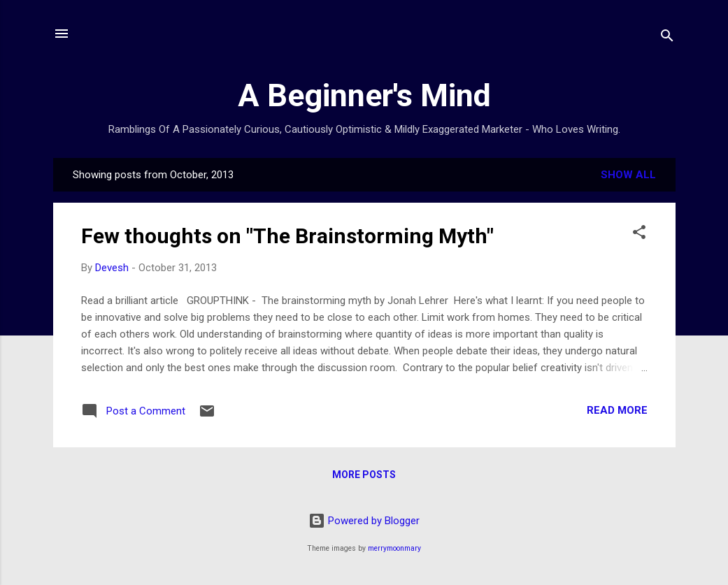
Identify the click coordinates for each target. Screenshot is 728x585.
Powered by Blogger (364, 521)
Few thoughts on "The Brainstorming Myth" (287, 236)
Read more (617, 410)
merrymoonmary (394, 548)
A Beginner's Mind (364, 95)
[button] (639, 234)
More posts (364, 475)
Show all (628, 175)
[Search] (667, 38)
